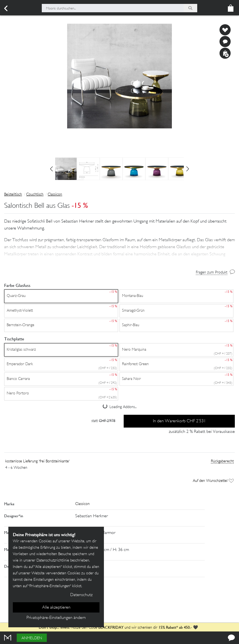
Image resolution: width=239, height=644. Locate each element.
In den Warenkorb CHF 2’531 (179, 421)
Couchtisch (35, 195)
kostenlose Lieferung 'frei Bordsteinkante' (37, 461)
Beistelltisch (13, 195)
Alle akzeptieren (56, 608)
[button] (119, 247)
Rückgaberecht (222, 461)
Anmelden (32, 638)
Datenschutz (81, 595)
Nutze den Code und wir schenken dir (98, 628)
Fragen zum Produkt (212, 273)
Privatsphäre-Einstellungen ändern (56, 618)
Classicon (55, 195)
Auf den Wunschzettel (213, 481)
